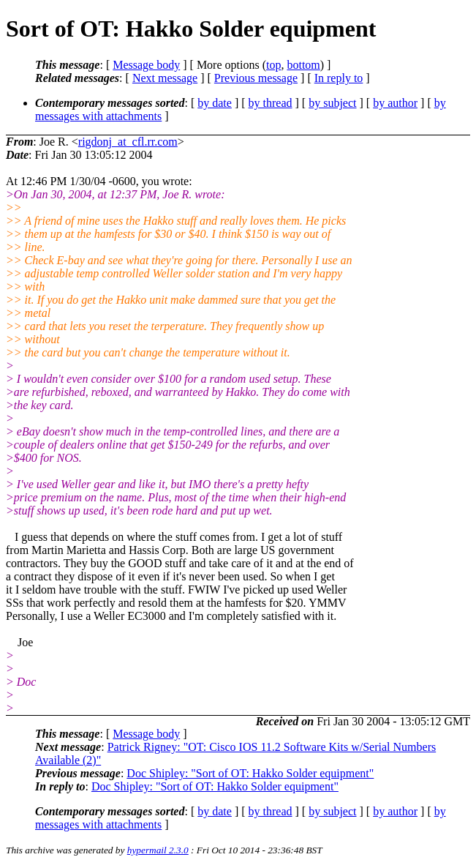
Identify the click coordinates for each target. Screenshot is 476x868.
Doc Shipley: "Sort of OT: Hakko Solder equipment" (250, 773)
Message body (146, 65)
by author (395, 103)
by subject (332, 103)
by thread (271, 103)
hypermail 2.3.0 (158, 850)
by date (215, 103)
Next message (165, 78)
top (273, 65)
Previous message (256, 78)
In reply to (339, 78)
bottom (303, 65)
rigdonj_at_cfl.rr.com (128, 142)
